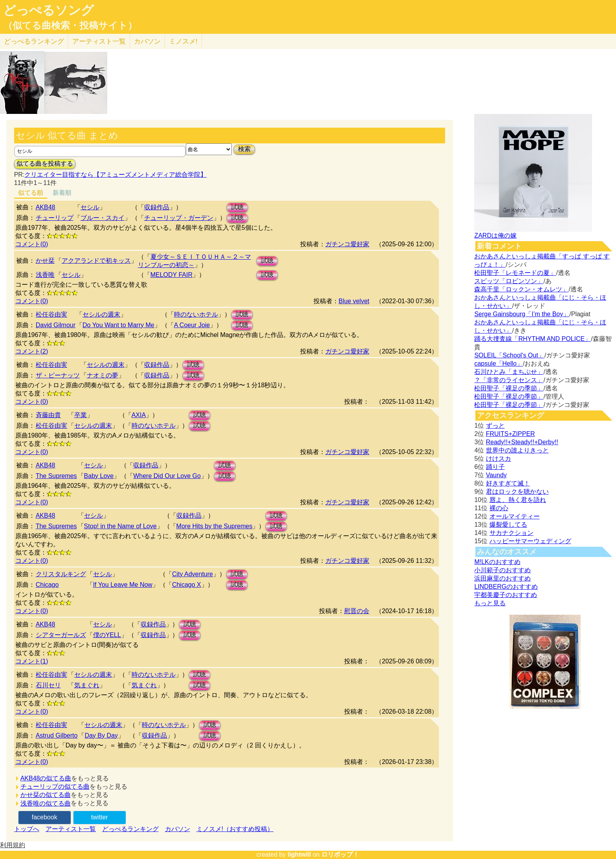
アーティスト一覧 (71, 829)
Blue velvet (354, 301)
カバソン (147, 41)
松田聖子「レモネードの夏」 (515, 273)
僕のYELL (107, 635)
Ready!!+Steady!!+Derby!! (522, 442)
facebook (45, 817)
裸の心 (499, 508)
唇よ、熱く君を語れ (518, 500)
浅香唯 (45, 275)
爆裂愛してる (508, 525)
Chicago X (187, 585)
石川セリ (48, 685)
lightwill (299, 854)
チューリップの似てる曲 (55, 787)
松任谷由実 (51, 314)
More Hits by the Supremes (214, 526)
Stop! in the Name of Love (120, 526)
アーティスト (99, 41)
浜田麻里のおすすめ (502, 578)
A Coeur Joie (192, 325)
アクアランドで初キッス (96, 261)
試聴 (237, 207)
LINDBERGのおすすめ (506, 587)
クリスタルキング (61, 574)
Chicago (47, 585)
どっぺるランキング (130, 829)
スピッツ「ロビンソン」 (509, 281)
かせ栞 (45, 261)
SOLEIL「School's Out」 (509, 355)
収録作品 (157, 207)
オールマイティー (515, 516)
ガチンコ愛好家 (347, 244)
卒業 (81, 415)
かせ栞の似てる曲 (46, 795)
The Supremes (56, 476)
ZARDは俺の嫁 (495, 235)
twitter (100, 817)
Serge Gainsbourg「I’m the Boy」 (522, 314)
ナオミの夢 (103, 375)
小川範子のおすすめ (502, 570)
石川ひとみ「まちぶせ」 (509, 372)
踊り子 (495, 467)
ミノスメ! (183, 41)
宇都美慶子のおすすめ (506, 595)
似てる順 (31, 193)
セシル (90, 207)
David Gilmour (56, 325)
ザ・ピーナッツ (58, 375)
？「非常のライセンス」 (509, 380)
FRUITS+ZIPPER (511, 434)
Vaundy (496, 475)
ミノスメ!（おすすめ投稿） (235, 829)
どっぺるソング (49, 10)
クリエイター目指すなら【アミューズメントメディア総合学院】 (115, 175)
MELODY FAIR (171, 275)
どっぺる (34, 41)
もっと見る (490, 603)
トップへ (27, 829)
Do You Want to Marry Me (118, 325)
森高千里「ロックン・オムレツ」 (521, 289)
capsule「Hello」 (499, 364)
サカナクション (511, 533)
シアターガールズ (61, 635)
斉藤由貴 (48, 415)
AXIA (139, 415)
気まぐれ (87, 685)
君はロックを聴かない (517, 492)
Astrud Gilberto (57, 735)
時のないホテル (196, 314)
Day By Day (101, 735)
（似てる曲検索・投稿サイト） (70, 26)
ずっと (495, 426)
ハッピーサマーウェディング (530, 541)
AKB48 (46, 207)
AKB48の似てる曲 (46, 778)
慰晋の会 (357, 611)
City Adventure (192, 574)
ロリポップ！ (340, 854)
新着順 (62, 193)
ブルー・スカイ (103, 218)
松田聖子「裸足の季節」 (509, 388)
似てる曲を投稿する (45, 164)
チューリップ (55, 218)
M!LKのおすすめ (497, 562)
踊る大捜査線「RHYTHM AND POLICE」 (533, 339)
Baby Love (99, 476)
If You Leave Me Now (123, 585)
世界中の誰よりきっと (517, 450)
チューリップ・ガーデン (179, 218)
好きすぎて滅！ (508, 483)
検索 (244, 149)
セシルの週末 (101, 314)
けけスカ (499, 459)
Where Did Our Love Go (167, 476)
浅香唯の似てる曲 (46, 803)
